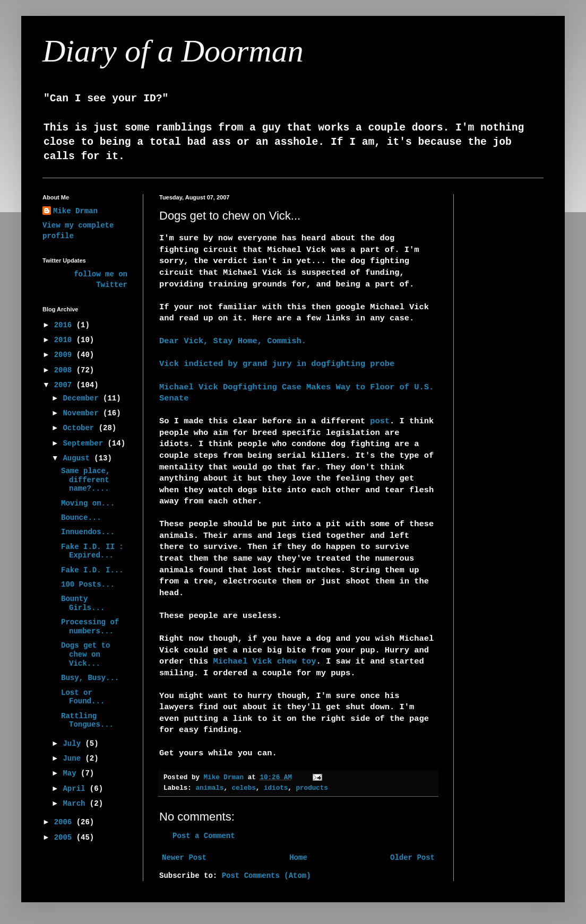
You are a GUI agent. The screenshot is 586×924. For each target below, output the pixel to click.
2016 (65, 325)
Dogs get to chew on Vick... (85, 655)
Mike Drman (75, 211)
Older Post (412, 858)
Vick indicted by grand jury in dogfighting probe (277, 364)
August (78, 458)
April (76, 789)
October (80, 428)
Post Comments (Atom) (266, 876)
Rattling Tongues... (87, 721)
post (380, 421)
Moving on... (88, 503)
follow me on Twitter (101, 280)
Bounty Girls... (83, 603)
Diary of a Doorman (173, 51)
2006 (65, 822)
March (76, 804)
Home (298, 858)
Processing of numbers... (90, 627)
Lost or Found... (83, 697)
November (83, 413)
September (85, 443)
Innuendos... (88, 532)
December (83, 398)
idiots (276, 788)
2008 (65, 370)
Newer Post (184, 858)
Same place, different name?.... (85, 480)
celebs (244, 788)
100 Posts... (88, 585)
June (74, 759)
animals (209, 788)
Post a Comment (204, 836)
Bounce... (81, 518)
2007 (65, 385)
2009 (65, 355)
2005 (65, 838)
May (72, 773)
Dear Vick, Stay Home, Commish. (233, 341)
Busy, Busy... (90, 678)
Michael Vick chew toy (265, 661)
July (74, 744)
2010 (65, 340)
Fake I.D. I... (92, 570)
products (312, 788)
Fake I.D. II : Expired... (92, 551)
